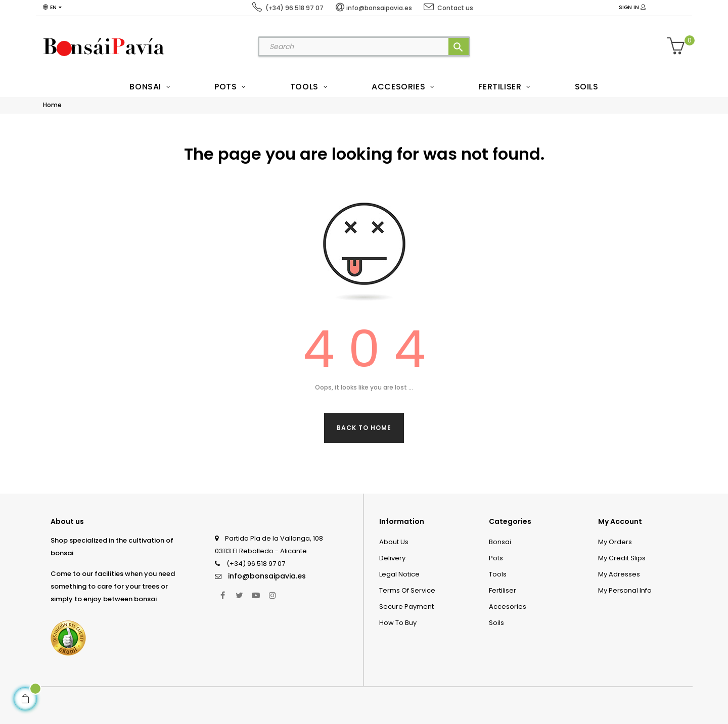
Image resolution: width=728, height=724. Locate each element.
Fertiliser (503, 590)
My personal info (625, 590)
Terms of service (407, 590)
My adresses (619, 574)
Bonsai (500, 542)
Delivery (392, 558)
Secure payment (406, 607)
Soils (496, 623)
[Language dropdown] (52, 8)
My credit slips (622, 558)
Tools (498, 574)
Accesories (508, 607)
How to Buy (398, 623)
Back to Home (364, 428)
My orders (615, 542)
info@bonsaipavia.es (267, 576)
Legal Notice (399, 574)
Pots (496, 558)
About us (394, 542)
